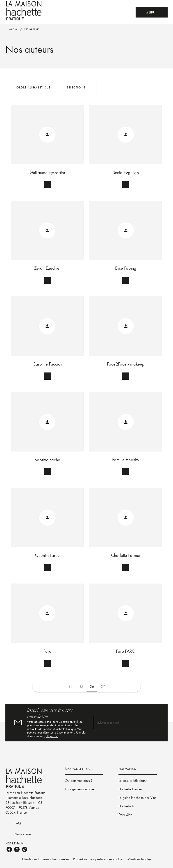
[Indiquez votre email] (121, 723)
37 (103, 686)
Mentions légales (139, 859)
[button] (36, 88)
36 (92, 686)
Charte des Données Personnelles (46, 859)
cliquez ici (52, 736)
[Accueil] (24, 11)
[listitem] (9, 849)
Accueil (14, 29)
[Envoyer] (155, 723)
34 (70, 686)
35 (81, 686)
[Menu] (152, 12)
